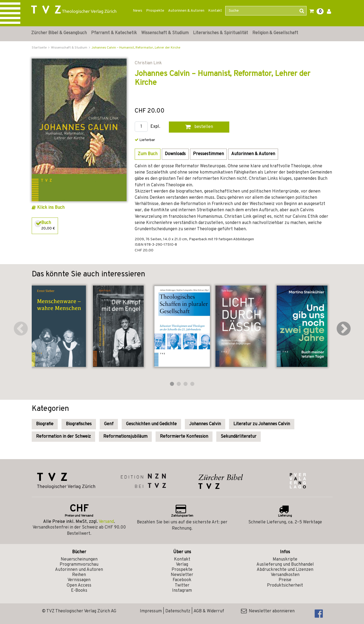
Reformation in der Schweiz (63, 437)
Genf (109, 424)
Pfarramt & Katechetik (114, 33)
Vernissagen (79, 580)
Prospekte (155, 11)
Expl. (155, 127)
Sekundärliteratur (239, 437)
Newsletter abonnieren (268, 611)
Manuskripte (285, 559)
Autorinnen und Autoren (79, 570)
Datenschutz (178, 611)
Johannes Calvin (205, 424)
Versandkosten (285, 575)
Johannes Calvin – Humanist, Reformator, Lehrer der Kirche (136, 48)
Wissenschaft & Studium (165, 33)
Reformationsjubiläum (125, 437)
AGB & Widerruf (209, 611)
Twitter (182, 585)
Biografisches (79, 424)
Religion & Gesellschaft (275, 33)
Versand (106, 522)
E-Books (79, 591)
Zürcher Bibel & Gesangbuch (59, 33)
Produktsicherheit (285, 585)
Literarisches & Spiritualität (220, 33)
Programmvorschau (79, 565)
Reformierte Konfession (184, 437)
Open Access (79, 585)
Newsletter (182, 575)
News (138, 11)
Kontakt (215, 11)
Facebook (182, 580)
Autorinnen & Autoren (186, 11)
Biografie (45, 424)
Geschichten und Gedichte (151, 424)
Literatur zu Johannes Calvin (262, 424)
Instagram (182, 591)
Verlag (182, 565)
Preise (285, 580)
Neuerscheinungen (79, 559)
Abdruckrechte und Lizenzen (285, 570)
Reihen (79, 575)
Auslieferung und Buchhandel (285, 565)
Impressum (151, 611)
